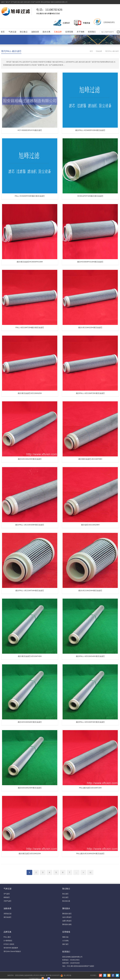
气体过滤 (12, 32)
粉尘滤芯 (65, 897)
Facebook (113, 975)
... (76, 872)
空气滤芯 (7, 894)
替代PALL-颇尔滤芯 (11, 51)
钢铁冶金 (65, 937)
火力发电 (65, 941)
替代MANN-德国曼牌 (11, 948)
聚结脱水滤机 (67, 924)
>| (90, 872)
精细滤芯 (7, 897)
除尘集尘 (24, 32)
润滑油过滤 (7, 914)
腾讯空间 (109, 975)
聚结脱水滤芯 (67, 914)
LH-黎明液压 (8, 941)
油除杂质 (35, 32)
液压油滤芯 (7, 917)
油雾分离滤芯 (67, 921)
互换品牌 (58, 32)
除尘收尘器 (66, 901)
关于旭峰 (81, 32)
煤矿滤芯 (65, 944)
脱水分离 (46, 32)
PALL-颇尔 (7, 937)
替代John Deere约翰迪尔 (12, 951)
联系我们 (92, 32)
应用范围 (69, 32)
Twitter (117, 975)
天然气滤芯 (7, 901)
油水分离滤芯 (67, 917)
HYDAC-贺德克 (9, 944)
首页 (3, 32)
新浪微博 (101, 975)
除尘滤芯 (65, 894)
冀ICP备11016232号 (53, 975)
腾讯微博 (105, 975)
